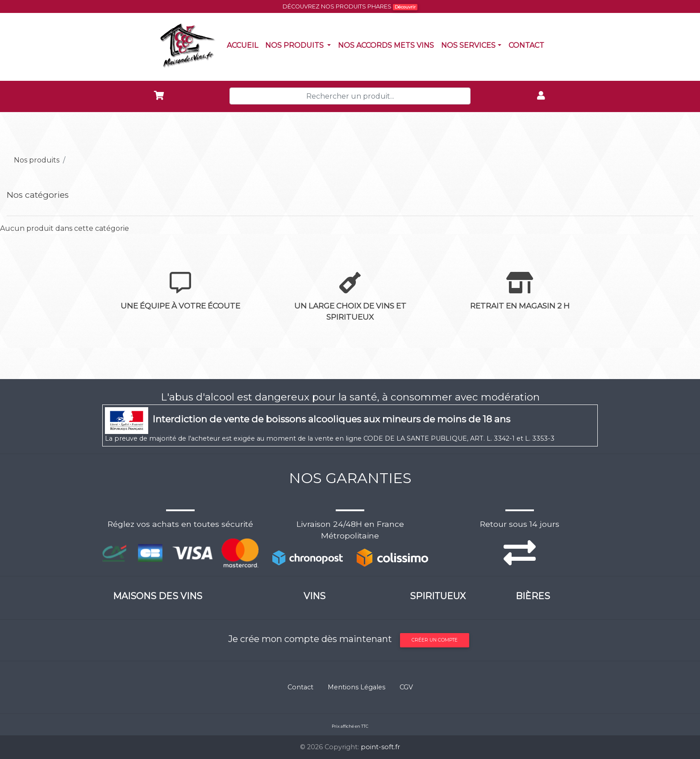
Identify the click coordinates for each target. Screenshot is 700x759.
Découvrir (405, 7)
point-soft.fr (380, 747)
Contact (528, 45)
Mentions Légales (356, 687)
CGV (406, 687)
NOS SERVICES (468, 45)
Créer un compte (435, 640)
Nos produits (300, 45)
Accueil (244, 45)
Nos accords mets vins (388, 45)
